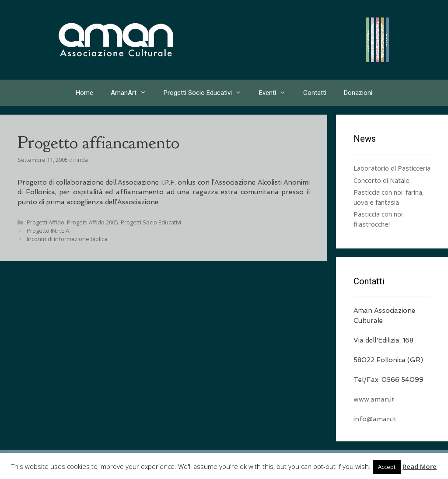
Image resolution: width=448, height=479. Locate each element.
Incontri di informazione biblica (67, 239)
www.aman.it (374, 399)
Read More (420, 466)
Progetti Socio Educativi (207, 93)
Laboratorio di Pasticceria (392, 168)
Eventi (277, 93)
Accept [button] (387, 467)
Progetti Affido (45, 222)
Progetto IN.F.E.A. (49, 231)
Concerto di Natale (381, 180)
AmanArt (133, 93)
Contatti (315, 93)
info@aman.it (375, 419)
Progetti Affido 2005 (93, 222)
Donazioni (358, 93)
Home (84, 93)
